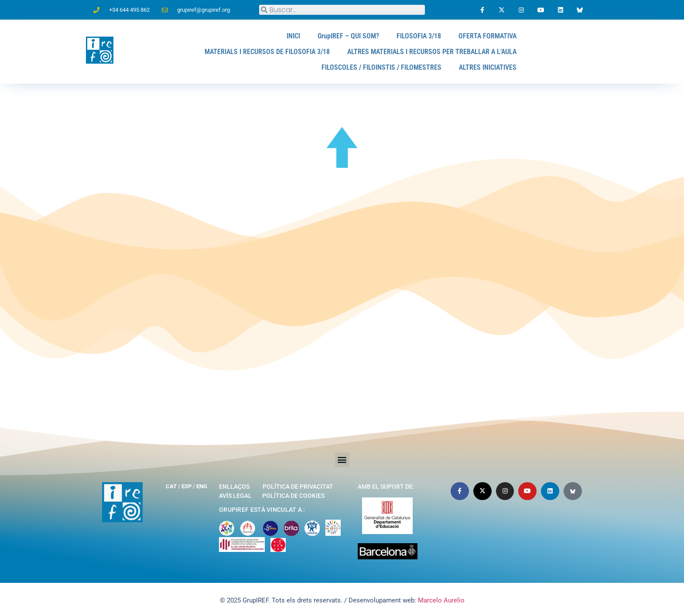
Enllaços (234, 487)
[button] (342, 460)
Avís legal (235, 496)
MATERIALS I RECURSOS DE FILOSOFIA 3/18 (267, 52)
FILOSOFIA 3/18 (419, 36)
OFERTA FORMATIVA (487, 36)
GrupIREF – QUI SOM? (348, 36)
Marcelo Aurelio (441, 600)
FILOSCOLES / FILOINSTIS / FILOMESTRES (381, 67)
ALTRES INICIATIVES (488, 67)
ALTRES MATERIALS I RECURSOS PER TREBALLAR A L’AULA (432, 52)
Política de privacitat (298, 487)
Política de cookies (293, 496)
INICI (293, 36)
